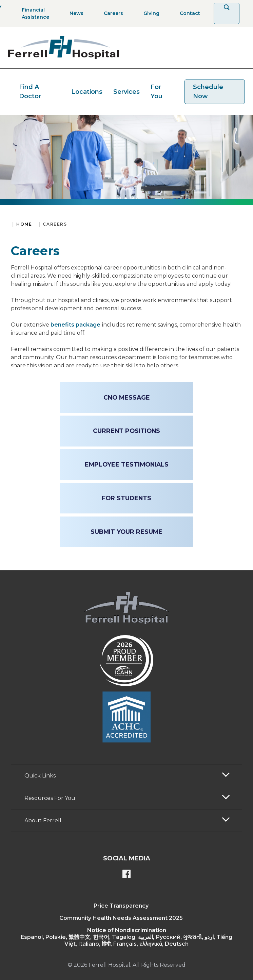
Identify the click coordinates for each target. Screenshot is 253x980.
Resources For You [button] (50, 798)
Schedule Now (208, 92)
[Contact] (188, 13)
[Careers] (111, 13)
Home (24, 224)
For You (157, 92)
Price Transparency (121, 906)
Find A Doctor (30, 92)
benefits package (75, 325)
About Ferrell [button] (43, 820)
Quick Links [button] (40, 776)
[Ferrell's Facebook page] (126, 875)
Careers (55, 224)
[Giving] (149, 13)
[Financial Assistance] (33, 13)
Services (126, 92)
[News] (74, 13)
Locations (87, 92)
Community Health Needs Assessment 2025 (121, 918)
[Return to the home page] (63, 48)
